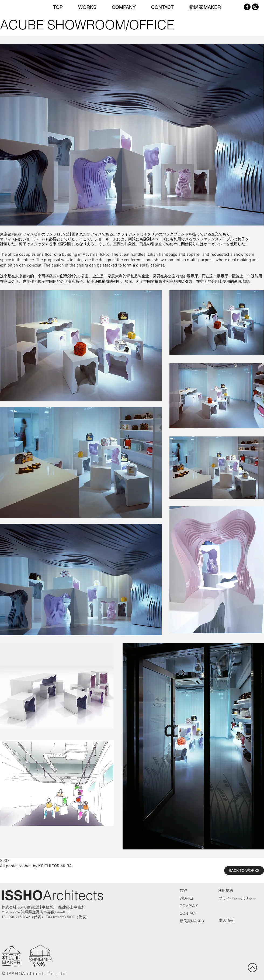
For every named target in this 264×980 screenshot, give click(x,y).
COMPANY (189, 906)
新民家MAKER (192, 921)
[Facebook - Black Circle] (247, 7)
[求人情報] (226, 921)
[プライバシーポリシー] (237, 899)
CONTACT (188, 913)
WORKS (186, 898)
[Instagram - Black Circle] (255, 7)
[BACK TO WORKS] (244, 870)
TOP (183, 891)
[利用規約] (225, 891)
